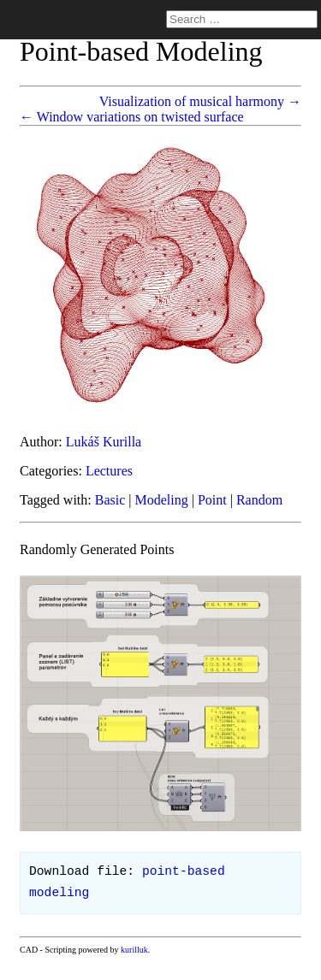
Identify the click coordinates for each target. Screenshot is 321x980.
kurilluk (134, 950)
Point (212, 500)
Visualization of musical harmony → (200, 101)
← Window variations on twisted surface (132, 117)
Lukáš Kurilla (104, 442)
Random (259, 500)
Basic (110, 500)
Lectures (109, 471)
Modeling (162, 500)
